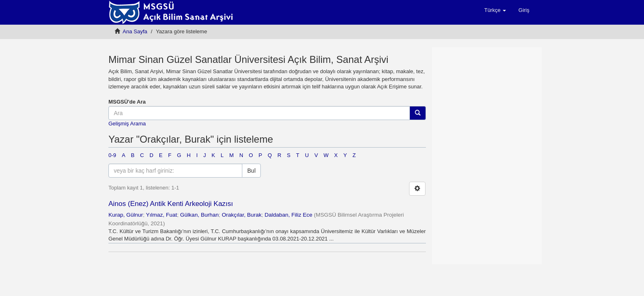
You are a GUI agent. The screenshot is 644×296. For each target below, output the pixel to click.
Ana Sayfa (135, 31)
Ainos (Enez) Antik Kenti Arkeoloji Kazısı (171, 204)
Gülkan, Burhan (200, 215)
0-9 (112, 155)
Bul (251, 171)
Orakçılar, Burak (242, 215)
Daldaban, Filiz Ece (288, 215)
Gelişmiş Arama (127, 124)
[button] (495, 10)
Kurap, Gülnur (126, 215)
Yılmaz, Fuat (161, 215)
